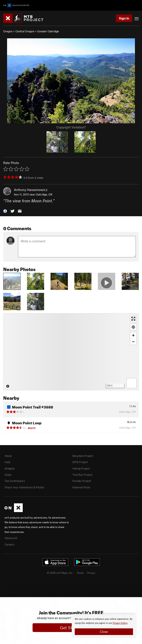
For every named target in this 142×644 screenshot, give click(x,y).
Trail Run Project (82, 475)
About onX (11, 538)
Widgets (10, 468)
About (8, 456)
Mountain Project (83, 456)
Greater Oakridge (48, 31)
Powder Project (82, 481)
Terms (80, 573)
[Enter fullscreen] (133, 319)
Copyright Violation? (71, 127)
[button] (5, 211)
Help (7, 462)
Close (104, 632)
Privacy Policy (120, 623)
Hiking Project (81, 468)
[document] (104, 626)
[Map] (71, 352)
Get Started (71, 628)
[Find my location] (133, 327)
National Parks (81, 487)
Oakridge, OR (44, 194)
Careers (9, 544)
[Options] (132, 383)
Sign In (124, 18)
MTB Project (80, 462)
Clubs (8, 475)
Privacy (91, 573)
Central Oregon (25, 31)
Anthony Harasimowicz (31, 190)
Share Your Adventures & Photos (24, 487)
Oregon (8, 31)
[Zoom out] (133, 342)
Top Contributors (15, 481)
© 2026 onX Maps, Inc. (60, 573)
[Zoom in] (133, 335)
